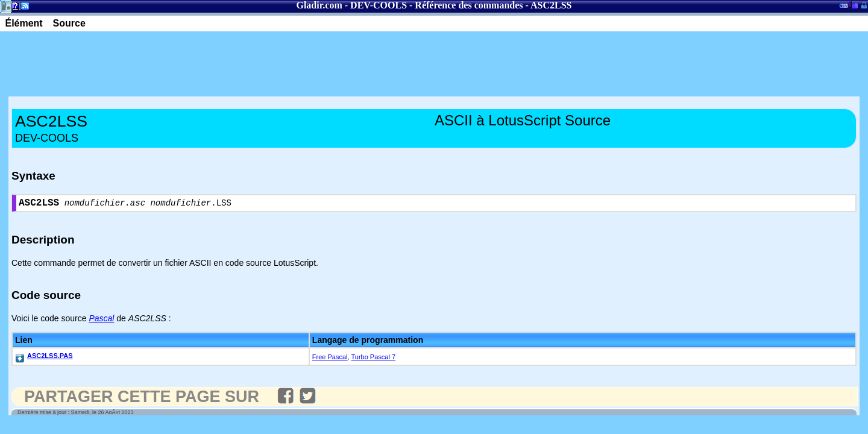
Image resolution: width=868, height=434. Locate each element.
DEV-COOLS (379, 5)
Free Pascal (330, 359)
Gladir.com (319, 5)
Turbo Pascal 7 (373, 359)
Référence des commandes (469, 5)
